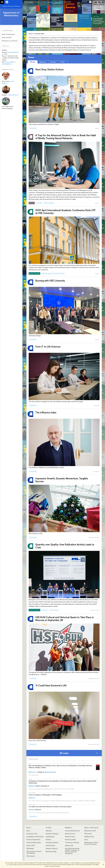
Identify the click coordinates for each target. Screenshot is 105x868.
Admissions (49, 831)
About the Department (8, 34)
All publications (33, 816)
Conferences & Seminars (72, 842)
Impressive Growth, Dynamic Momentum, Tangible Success (62, 480)
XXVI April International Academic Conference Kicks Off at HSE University (65, 212)
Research (68, 828)
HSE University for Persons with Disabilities (34, 852)
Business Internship (51, 851)
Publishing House (89, 837)
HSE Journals (88, 834)
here (70, 863)
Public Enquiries (31, 856)
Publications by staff (90, 831)
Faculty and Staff (7, 37)
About (29, 828)
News (31, 57)
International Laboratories (72, 831)
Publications (33, 759)
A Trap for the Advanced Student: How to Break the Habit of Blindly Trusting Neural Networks (66, 137)
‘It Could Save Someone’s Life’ (51, 685)
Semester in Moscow (52, 848)
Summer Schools (50, 845)
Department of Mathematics (11, 14)
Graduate (48, 840)
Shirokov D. (32, 798)
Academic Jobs (69, 845)
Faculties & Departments (33, 840)
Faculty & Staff (31, 845)
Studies (49, 828)
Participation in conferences (10, 41)
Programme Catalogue (52, 834)
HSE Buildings (30, 848)
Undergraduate (50, 837)
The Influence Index (46, 412)
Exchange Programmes (52, 842)
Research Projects (70, 837)
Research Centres (70, 834)
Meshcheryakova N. (50, 772)
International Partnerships (34, 842)
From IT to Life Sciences (48, 347)
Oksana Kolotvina (13, 95)
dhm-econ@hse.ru (10, 62)
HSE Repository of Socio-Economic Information (91, 843)
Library (86, 840)
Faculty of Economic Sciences (11, 6)
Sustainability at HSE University (35, 837)
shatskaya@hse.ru (7, 64)
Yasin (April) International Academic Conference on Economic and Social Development (72, 851)
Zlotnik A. (32, 810)
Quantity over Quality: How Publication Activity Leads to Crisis (65, 546)
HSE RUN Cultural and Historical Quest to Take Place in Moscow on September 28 (65, 619)
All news (64, 753)
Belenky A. (32, 786)
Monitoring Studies (70, 840)
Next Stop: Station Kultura (49, 69)
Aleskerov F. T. (33, 772)
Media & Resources (91, 828)
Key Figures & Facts (32, 834)
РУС (88, 2)
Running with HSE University (50, 281)
